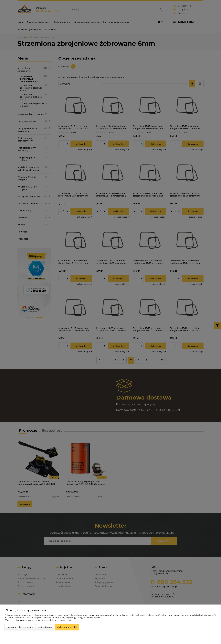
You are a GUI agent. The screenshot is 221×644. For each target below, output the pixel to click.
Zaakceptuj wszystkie (67, 627)
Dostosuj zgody (45, 627)
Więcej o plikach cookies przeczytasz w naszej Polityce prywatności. (38, 620)
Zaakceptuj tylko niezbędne (20, 627)
